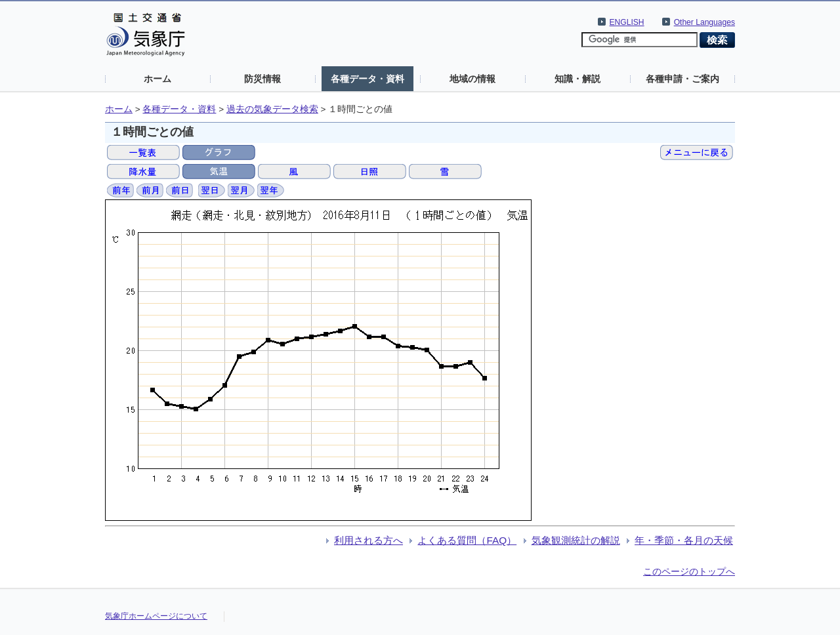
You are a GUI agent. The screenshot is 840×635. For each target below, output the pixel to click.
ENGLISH (627, 22)
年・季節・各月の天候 (684, 540)
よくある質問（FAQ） (467, 540)
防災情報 (262, 79)
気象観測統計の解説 (576, 540)
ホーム (157, 79)
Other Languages (704, 22)
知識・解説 (577, 79)
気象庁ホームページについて (156, 616)
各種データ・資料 (367, 79)
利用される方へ (368, 540)
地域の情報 (472, 79)
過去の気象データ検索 (272, 109)
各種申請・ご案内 (682, 79)
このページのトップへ (689, 571)
